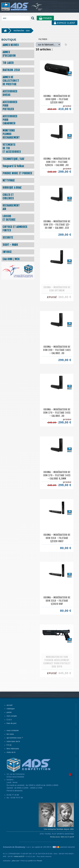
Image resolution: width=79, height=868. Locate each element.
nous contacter (13, 730)
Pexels (39, 861)
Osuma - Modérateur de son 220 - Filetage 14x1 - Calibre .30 (57, 350)
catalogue (11, 709)
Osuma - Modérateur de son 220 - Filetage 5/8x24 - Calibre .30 (57, 162)
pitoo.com (15, 861)
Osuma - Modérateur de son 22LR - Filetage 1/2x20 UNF (57, 601)
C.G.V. (9, 720)
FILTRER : (43, 39)
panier (9, 712)
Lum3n (30, 861)
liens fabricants (13, 749)
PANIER (45, 18)
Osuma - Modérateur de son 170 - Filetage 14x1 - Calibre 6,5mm (57, 475)
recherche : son (22, 31)
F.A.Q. (9, 745)
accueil (9, 705)
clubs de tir (11, 752)
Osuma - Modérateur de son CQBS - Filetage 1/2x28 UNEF (57, 99)
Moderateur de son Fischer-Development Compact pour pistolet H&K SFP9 (57, 662)
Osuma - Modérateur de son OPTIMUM (57, 289)
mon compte (12, 716)
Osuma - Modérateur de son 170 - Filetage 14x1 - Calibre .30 (57, 413)
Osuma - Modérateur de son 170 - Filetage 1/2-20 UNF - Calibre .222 (57, 225)
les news (10, 734)
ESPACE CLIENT (65, 23)
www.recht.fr (19, 856)
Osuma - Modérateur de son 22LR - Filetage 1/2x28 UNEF (57, 538)
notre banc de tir (13, 741)
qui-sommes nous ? (15, 738)
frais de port (12, 723)
